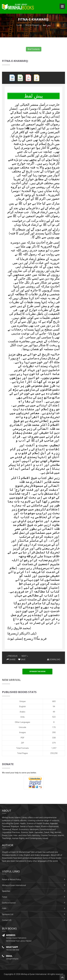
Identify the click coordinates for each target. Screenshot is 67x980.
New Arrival (11, 680)
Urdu (22, 717)
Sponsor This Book (37, 672)
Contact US (7, 920)
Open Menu (62, 6)
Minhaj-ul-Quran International (14, 885)
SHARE (11, 660)
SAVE (22, 660)
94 (54, 707)
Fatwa (5, 897)
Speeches (6, 891)
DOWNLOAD (54, 660)
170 (54, 727)
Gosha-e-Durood (9, 903)
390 (54, 732)
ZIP (22, 743)
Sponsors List (8, 914)
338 (54, 738)
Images (23, 732)
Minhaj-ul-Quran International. (34, 974)
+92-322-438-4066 (13, 950)
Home (19, 25)
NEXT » (25, 656)
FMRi (4, 909)
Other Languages (23, 722)
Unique (22, 701)
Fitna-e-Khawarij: (32, 25)
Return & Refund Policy (11, 880)
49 (54, 712)
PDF (23, 738)
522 (54, 717)
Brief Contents (34, 49)
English (22, 707)
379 (54, 743)
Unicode (22, 727)
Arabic (22, 712)
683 (54, 701)
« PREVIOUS (12, 656)
